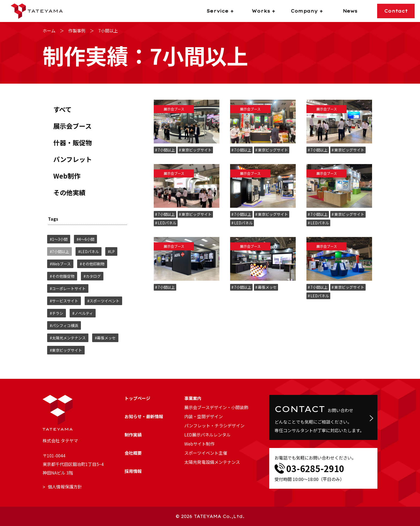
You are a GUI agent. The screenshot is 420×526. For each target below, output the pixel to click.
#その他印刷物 (92, 264)
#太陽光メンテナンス (68, 338)
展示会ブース (72, 126)
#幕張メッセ (105, 338)
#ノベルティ (83, 313)
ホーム (49, 31)
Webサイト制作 (199, 444)
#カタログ (92, 276)
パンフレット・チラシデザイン (214, 425)
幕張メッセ (267, 287)
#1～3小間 (59, 239)
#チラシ (57, 313)
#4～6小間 (85, 239)
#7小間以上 (59, 251)
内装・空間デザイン (204, 416)
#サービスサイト (64, 301)
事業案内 (193, 398)
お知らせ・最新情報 (144, 416)
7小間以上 (166, 150)
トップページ (137, 398)
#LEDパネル (89, 251)
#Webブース (60, 264)
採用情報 (133, 471)
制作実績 (133, 435)
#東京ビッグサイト (66, 350)
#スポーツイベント (103, 301)
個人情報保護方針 (65, 487)
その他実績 (69, 192)
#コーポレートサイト (68, 288)
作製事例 (77, 31)
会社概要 (133, 453)
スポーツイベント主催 (206, 453)
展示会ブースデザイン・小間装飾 (216, 407)
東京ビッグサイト (197, 150)
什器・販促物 (73, 142)
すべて (63, 109)
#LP (111, 251)
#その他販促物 (62, 276)
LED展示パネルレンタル (207, 435)
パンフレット (73, 159)
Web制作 (67, 176)
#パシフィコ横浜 (64, 325)
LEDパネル (167, 223)
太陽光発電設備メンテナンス (212, 462)
